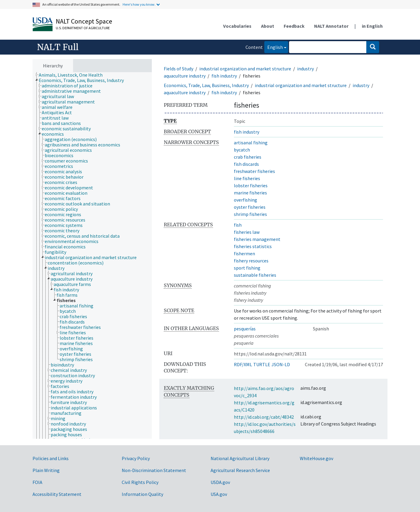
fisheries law (247, 232)
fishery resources (251, 261)
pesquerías (245, 329)
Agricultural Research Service (240, 470)
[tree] (92, 256)
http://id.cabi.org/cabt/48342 (264, 417)
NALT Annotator (331, 26)
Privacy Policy (136, 458)
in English (372, 26)
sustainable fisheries (255, 275)
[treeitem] (73, 75)
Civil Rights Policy (140, 482)
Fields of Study (179, 69)
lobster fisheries (251, 185)
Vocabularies (237, 26)
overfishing (245, 200)
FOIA (37, 482)
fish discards (246, 164)
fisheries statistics (253, 246)
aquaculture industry (185, 76)
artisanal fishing (251, 143)
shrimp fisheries (250, 214)
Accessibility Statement (57, 494)
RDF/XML (243, 364)
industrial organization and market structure (245, 69)
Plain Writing (46, 470)
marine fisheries (250, 193)
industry (305, 69)
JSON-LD (281, 364)
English (274, 47)
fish (238, 225)
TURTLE (262, 364)
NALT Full (58, 47)
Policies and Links (51, 458)
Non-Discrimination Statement (154, 470)
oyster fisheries (250, 207)
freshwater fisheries (254, 171)
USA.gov (219, 494)
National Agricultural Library (240, 458)
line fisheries (247, 178)
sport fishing (247, 268)
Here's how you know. (139, 4)
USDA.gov (220, 482)
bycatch (242, 150)
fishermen (244, 253)
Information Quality (142, 494)
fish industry (224, 76)
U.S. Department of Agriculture (83, 28)
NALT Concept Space (84, 21)
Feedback (294, 26)
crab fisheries (248, 157)
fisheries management (257, 239)
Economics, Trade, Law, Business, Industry (206, 85)
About (268, 26)
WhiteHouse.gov (316, 458)
